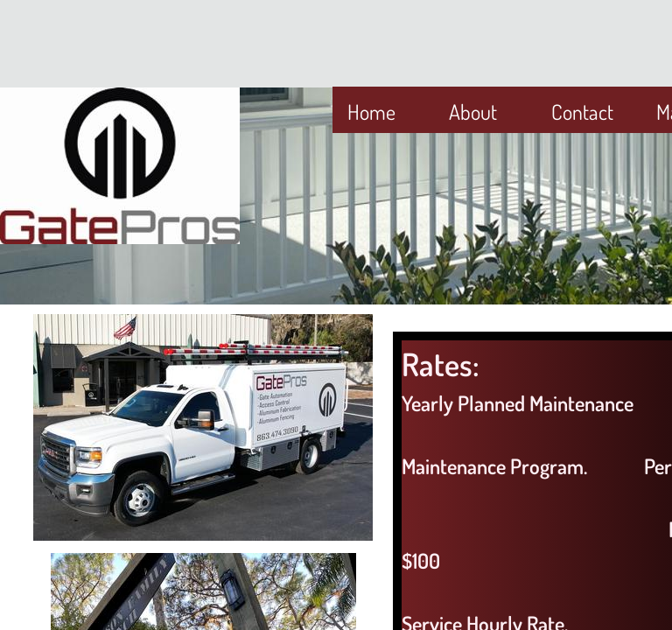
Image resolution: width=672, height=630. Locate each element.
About (473, 112)
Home (371, 112)
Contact (582, 112)
